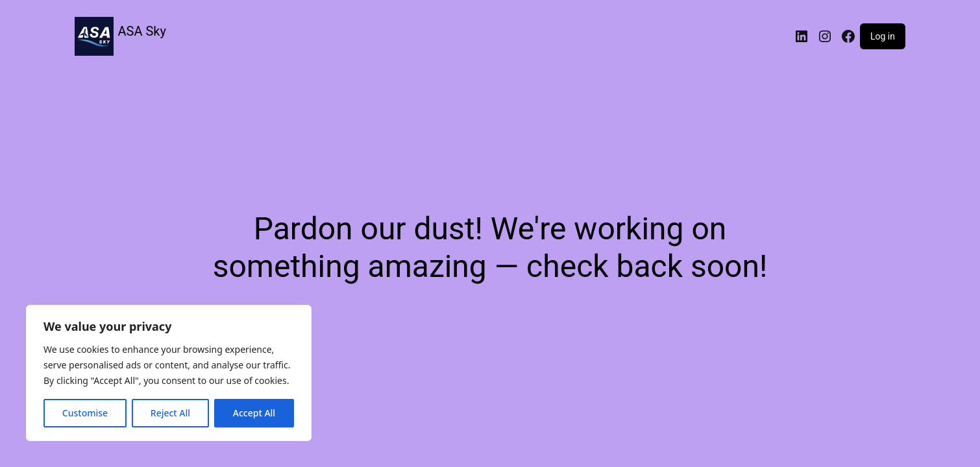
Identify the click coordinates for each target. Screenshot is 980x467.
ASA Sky (142, 31)
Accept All (254, 413)
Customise (85, 413)
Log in (883, 36)
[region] (169, 373)
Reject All (170, 413)
